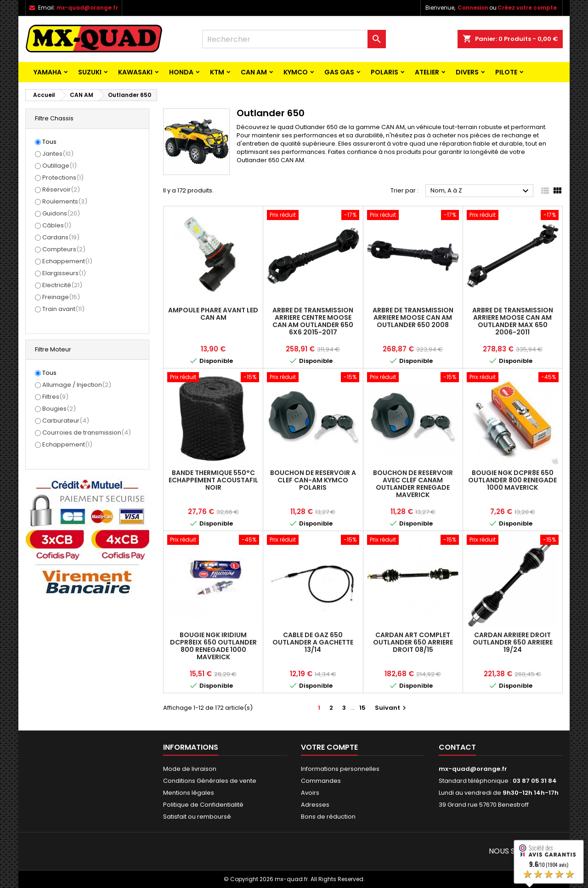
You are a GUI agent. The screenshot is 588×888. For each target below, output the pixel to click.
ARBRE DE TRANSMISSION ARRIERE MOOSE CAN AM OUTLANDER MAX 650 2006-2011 (513, 321)
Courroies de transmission (87, 433)
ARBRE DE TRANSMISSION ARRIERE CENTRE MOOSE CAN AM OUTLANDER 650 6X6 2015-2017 (313, 321)
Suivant (392, 708)
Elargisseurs (64, 273)
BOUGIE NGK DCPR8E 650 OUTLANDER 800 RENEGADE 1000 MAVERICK (512, 480)
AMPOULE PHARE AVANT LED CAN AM (213, 314)
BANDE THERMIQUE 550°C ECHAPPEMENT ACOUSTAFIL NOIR (213, 480)
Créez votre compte (527, 8)
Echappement (67, 261)
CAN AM (254, 72)
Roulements (65, 201)
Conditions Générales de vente (210, 781)
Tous (49, 142)
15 (362, 708)
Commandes (321, 781)
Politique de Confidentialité (203, 805)
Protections (63, 178)
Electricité (62, 285)
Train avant (63, 309)
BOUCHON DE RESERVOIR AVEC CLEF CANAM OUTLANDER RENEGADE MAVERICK (413, 484)
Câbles (57, 225)
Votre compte (329, 747)
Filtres (55, 397)
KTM (217, 72)
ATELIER (427, 72)
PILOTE (506, 72)
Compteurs (64, 249)
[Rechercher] (294, 39)
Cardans (61, 237)
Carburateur (66, 421)
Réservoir (61, 189)
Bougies (59, 409)
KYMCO (296, 72)
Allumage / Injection (77, 385)
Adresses (315, 805)
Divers (467, 72)
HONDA (181, 72)
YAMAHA (48, 72)
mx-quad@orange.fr (87, 8)
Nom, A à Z (481, 191)
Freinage (61, 297)
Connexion (473, 8)
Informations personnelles (340, 769)
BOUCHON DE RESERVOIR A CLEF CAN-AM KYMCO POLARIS (313, 480)
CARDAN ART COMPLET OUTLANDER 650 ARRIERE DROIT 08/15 (413, 642)
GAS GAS (339, 72)
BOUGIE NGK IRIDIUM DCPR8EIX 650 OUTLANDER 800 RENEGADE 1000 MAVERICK (213, 646)
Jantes (58, 154)
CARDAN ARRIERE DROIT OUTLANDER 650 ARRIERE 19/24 (513, 642)
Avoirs (310, 793)
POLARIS (384, 72)
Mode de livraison (190, 769)
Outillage (59, 166)
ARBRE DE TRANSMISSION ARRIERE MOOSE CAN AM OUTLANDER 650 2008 (413, 317)
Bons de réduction (328, 817)
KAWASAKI (135, 72)
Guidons (61, 213)
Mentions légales (189, 793)
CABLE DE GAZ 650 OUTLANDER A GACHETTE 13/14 (313, 642)
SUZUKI (90, 72)
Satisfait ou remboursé (197, 817)
